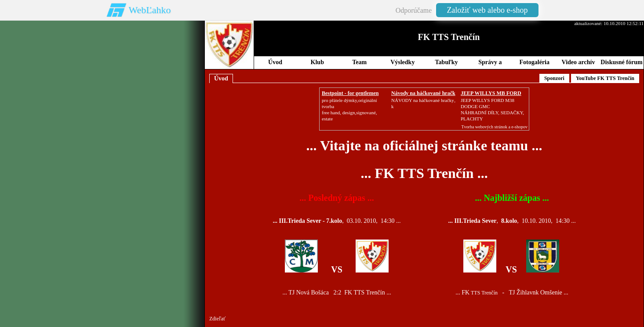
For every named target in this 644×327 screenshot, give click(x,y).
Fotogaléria (535, 62)
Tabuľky (447, 62)
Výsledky (402, 62)
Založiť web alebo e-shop (487, 10)
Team (359, 62)
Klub (317, 62)
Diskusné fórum (621, 62)
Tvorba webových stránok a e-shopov (494, 127)
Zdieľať (217, 319)
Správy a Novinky (490, 64)
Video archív (579, 62)
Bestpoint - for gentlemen (350, 93)
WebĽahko (150, 10)
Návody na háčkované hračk (423, 93)
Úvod (275, 62)
